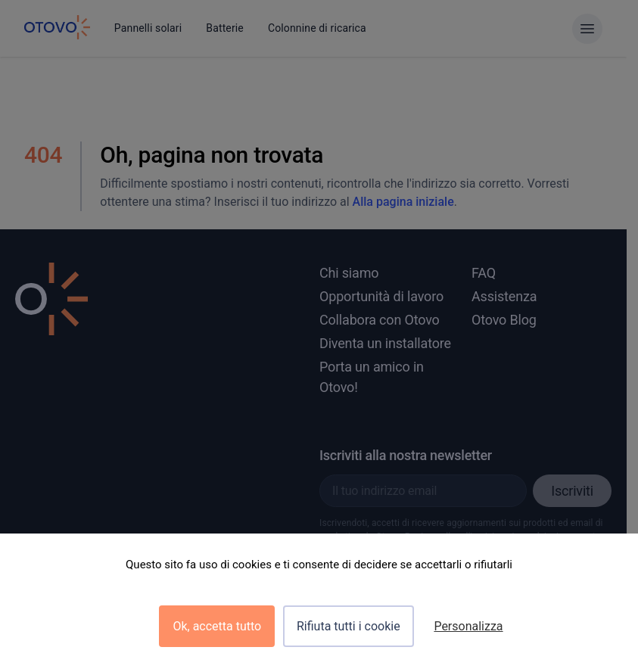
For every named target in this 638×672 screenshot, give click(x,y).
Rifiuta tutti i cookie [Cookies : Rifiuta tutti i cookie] (349, 626)
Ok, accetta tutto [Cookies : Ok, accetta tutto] (217, 626)
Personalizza (468, 626)
